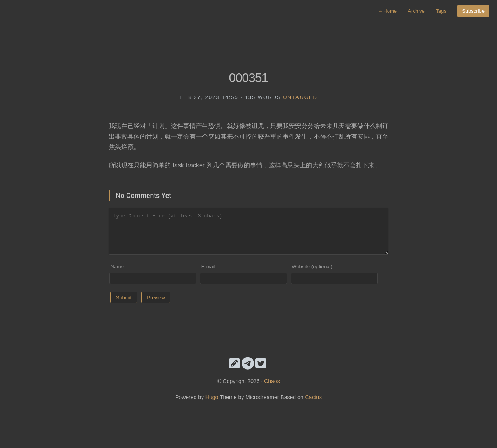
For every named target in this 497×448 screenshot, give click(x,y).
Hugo (212, 397)
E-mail (208, 267)
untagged (300, 97)
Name (117, 267)
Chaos (272, 381)
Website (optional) (312, 267)
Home (388, 11)
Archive (416, 11)
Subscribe (473, 11)
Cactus (313, 397)
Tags (441, 11)
